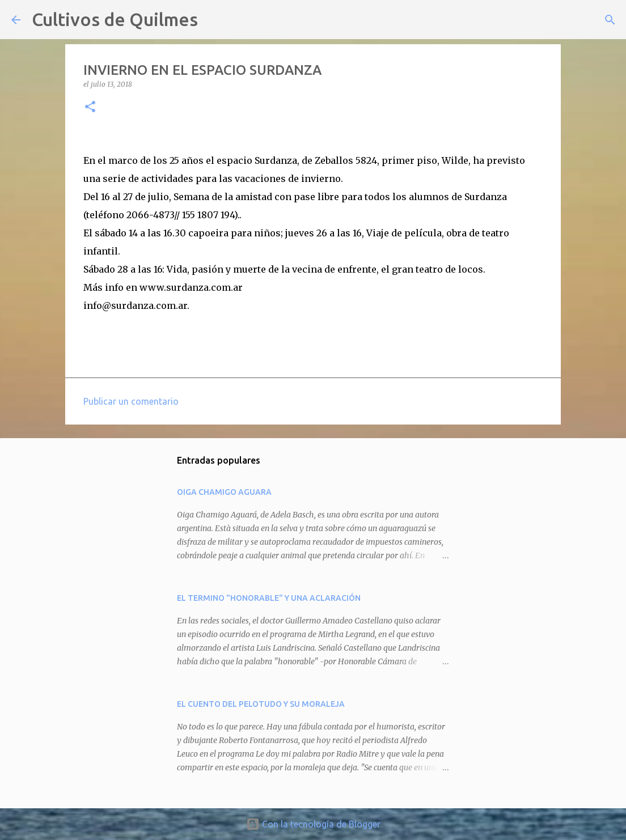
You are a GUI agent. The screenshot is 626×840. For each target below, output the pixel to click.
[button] (90, 107)
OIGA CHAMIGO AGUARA (224, 492)
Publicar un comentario (131, 401)
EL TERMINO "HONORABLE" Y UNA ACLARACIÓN (269, 598)
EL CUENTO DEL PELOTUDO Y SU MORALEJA (261, 704)
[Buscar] (214, 20)
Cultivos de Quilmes (115, 19)
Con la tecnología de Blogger (313, 824)
